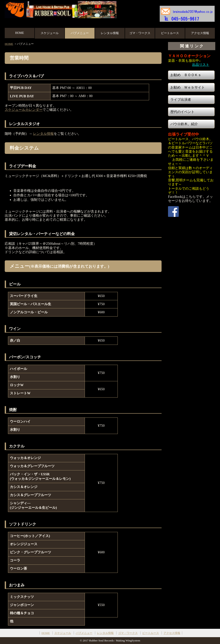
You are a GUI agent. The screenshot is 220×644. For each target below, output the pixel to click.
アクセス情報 (200, 33)
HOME (19, 33)
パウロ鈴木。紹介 (184, 124)
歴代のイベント (182, 112)
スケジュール (50, 33)
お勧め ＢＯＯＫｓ (186, 75)
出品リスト (201, 65)
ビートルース (170, 33)
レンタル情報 (110, 33)
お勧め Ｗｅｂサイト (188, 87)
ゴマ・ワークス (140, 33)
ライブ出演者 (181, 100)
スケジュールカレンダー (24, 110)
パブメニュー (80, 33)
